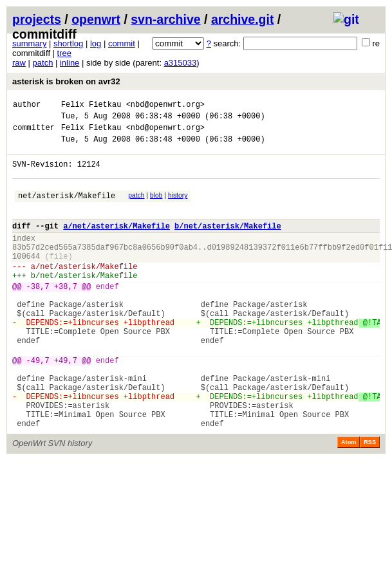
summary (29, 43)
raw (19, 63)
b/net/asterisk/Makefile (228, 243)
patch (43, 63)
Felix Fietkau (91, 106)
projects (37, 19)
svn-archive (165, 19)
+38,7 (66, 315)
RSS (370, 500)
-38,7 (38, 315)
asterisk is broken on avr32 (66, 81)
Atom (349, 500)
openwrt (96, 19)
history (178, 207)
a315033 (181, 63)
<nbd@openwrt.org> (165, 106)
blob (156, 207)
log (96, 43)
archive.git (243, 19)
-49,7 (38, 404)
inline (70, 63)
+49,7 (66, 404)
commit (122, 43)
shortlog (68, 43)
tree (64, 53)
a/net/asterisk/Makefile (117, 243)
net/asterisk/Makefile (67, 209)
